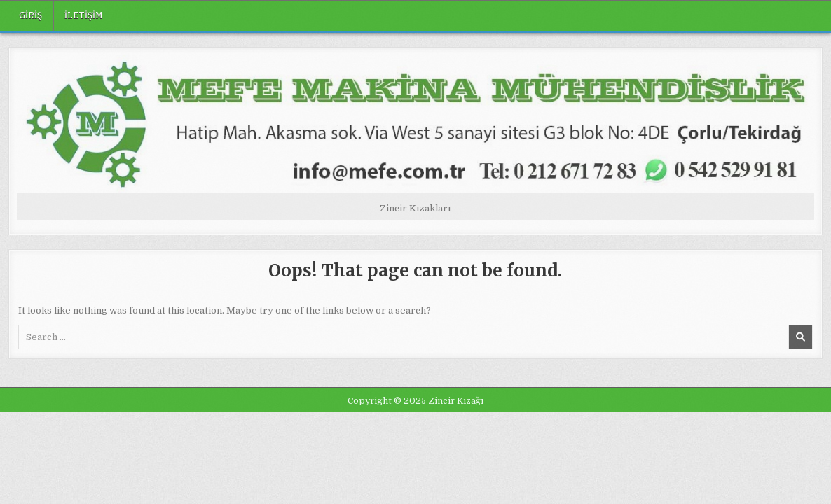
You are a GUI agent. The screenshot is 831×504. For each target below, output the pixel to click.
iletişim (84, 15)
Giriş (30, 15)
